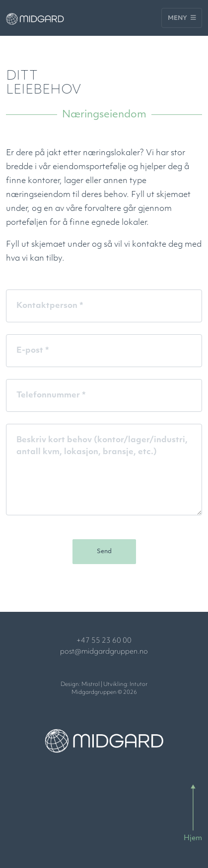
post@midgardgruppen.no (104, 652)
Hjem (193, 838)
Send (104, 552)
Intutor (139, 685)
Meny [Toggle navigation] (182, 18)
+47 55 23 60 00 (104, 641)
